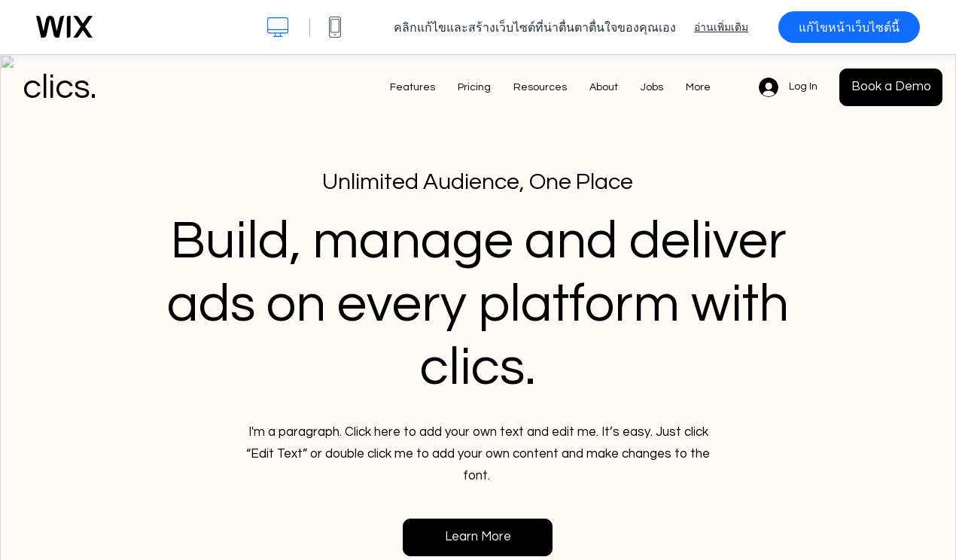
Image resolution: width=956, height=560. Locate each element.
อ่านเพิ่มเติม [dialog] (721, 27)
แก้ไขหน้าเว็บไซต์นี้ (849, 27)
